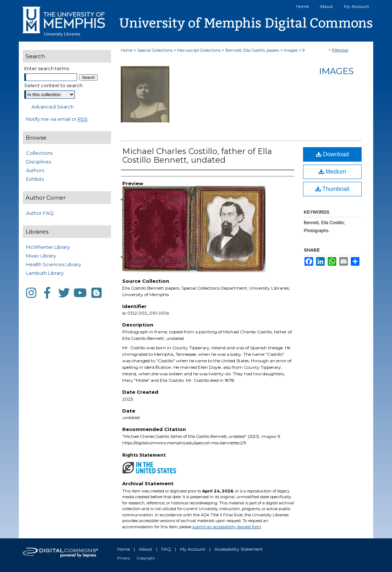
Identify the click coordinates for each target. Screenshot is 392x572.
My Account (193, 549)
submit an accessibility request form (227, 527)
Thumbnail (332, 189)
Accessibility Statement (239, 549)
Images (291, 50)
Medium (332, 172)
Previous (340, 50)
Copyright (146, 558)
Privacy (123, 558)
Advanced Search (53, 107)
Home (127, 50)
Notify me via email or (57, 119)
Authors (35, 170)
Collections (39, 153)
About (146, 549)
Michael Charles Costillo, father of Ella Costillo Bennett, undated (197, 156)
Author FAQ (40, 213)
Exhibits (35, 179)
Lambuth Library (45, 273)
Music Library (41, 256)
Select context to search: (54, 85)
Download (333, 154)
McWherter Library (48, 247)
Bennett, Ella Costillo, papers (252, 50)
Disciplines (39, 162)
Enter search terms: (47, 68)
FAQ (166, 549)
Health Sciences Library (54, 264)
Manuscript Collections (199, 50)
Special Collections (155, 50)
